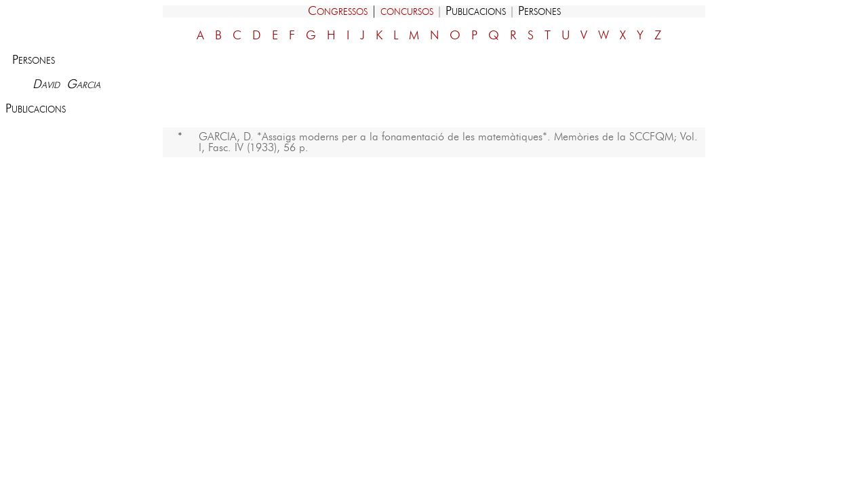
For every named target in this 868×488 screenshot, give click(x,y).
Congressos (338, 12)
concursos (407, 12)
